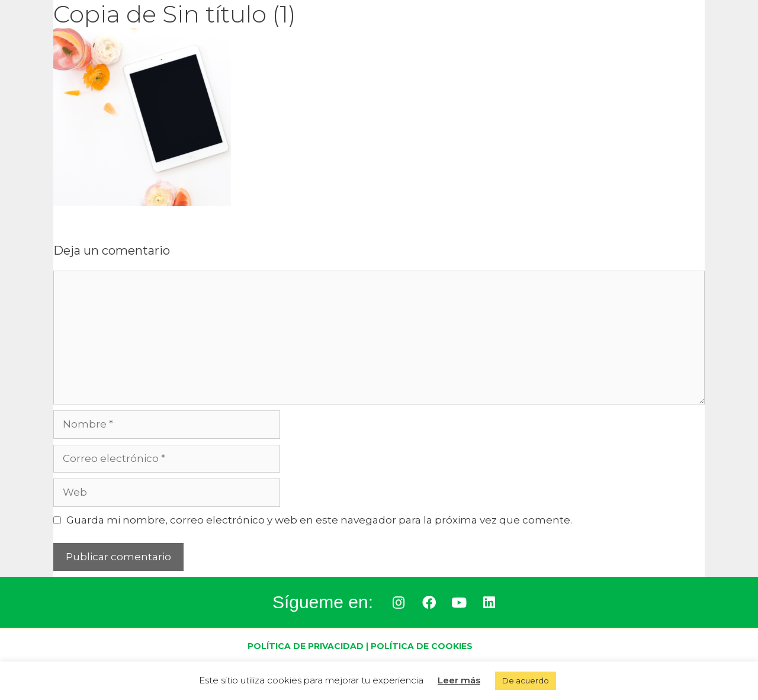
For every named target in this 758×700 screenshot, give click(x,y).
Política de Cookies (422, 646)
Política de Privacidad (306, 646)
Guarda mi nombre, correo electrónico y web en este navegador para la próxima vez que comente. (319, 520)
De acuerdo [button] (526, 680)
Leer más (459, 680)
